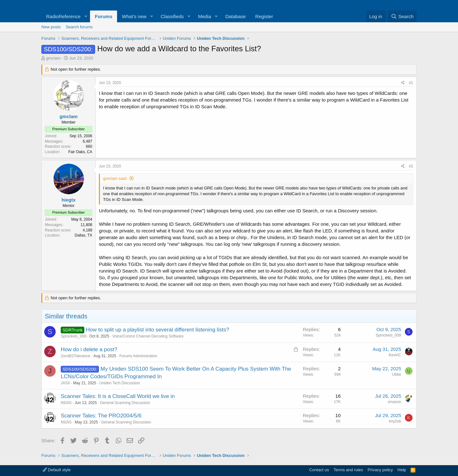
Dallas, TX (83, 235)
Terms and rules (348, 470)
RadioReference (63, 16)
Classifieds (172, 16)
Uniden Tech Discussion (120, 383)
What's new (134, 16)
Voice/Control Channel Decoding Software (148, 336)
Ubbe (396, 374)
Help (402, 470)
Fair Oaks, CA (80, 152)
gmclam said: (115, 178)
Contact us (319, 470)
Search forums (79, 27)
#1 (411, 83)
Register (264, 16)
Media (205, 16)
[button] (86, 16)
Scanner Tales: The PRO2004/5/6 (101, 416)
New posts (51, 27)
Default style (57, 470)
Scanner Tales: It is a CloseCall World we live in (118, 396)
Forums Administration (138, 356)
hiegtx (68, 200)
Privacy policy (380, 470)
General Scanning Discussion (125, 403)
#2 (411, 166)
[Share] (403, 83)
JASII (65, 383)
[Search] (402, 16)
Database (235, 16)
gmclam (53, 58)
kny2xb (395, 421)
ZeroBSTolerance (76, 356)
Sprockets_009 (73, 336)
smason (394, 402)
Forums (104, 16)
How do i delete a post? (89, 349)
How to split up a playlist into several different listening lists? (157, 330)
